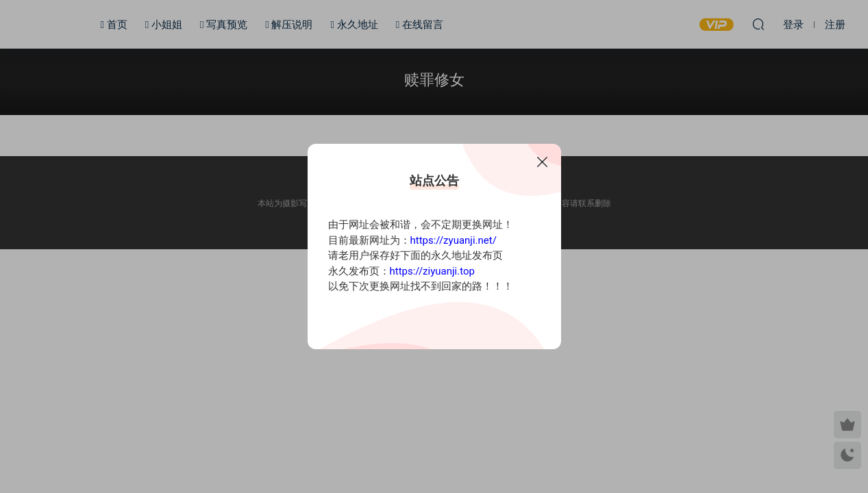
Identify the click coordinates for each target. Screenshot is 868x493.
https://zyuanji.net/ (454, 240)
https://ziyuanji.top (432, 271)
